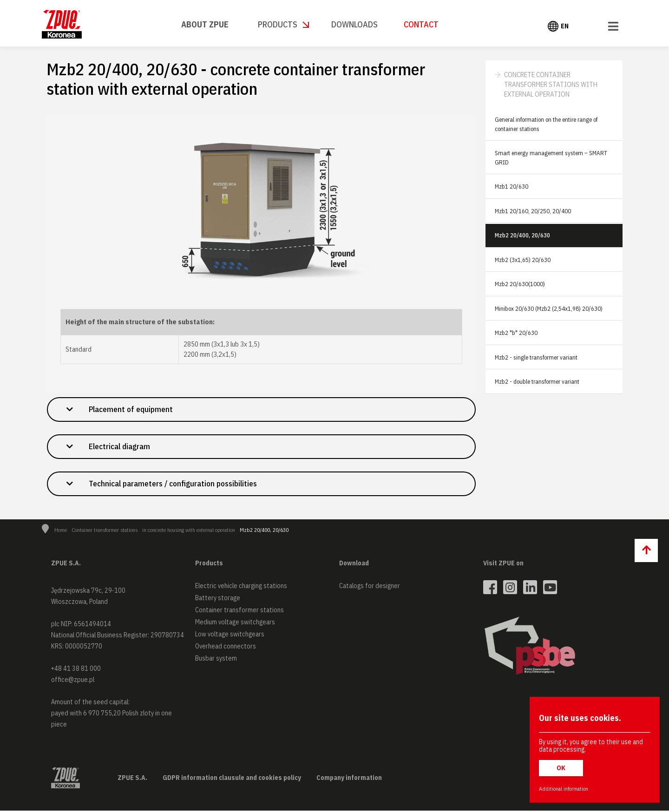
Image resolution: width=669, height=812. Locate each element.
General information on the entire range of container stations (546, 124)
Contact (421, 24)
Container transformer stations (105, 531)
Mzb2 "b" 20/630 (516, 333)
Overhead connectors (226, 648)
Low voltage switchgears (230, 635)
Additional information (564, 789)
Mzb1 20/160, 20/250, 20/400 (533, 211)
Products (278, 24)
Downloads (354, 24)
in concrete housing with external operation (189, 531)
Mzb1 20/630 (512, 187)
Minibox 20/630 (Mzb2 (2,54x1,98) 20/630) (549, 309)
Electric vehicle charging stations (241, 587)
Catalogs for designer (370, 587)
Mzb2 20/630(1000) (520, 284)
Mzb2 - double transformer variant (537, 382)
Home (61, 531)
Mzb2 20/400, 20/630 (522, 235)
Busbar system (216, 660)
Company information (349, 779)
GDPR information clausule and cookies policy (232, 779)
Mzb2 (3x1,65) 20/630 (523, 260)
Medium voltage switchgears (235, 623)
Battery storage (218, 599)
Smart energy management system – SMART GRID (551, 158)
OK (561, 768)
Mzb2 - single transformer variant (536, 357)
